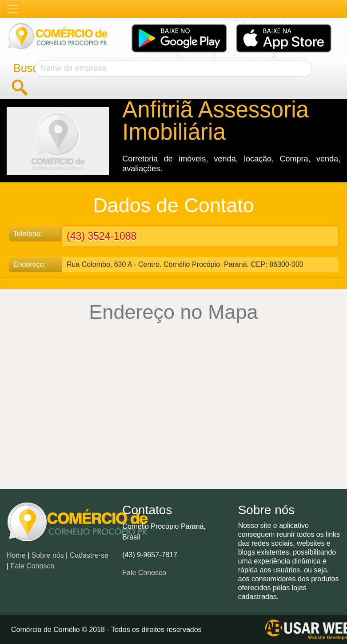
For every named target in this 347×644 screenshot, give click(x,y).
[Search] (174, 68)
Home (16, 555)
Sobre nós (48, 555)
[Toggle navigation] (12, 9)
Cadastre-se (89, 555)
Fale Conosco (33, 566)
